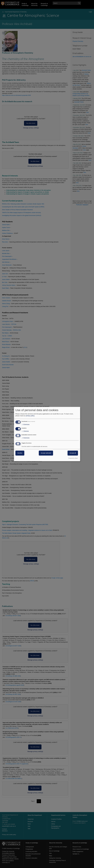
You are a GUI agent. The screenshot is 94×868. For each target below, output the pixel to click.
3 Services (26, 425)
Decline (20, 453)
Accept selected (46, 453)
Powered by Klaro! (73, 458)
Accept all (73, 453)
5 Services (26, 438)
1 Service (25, 431)
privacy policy (30, 416)
